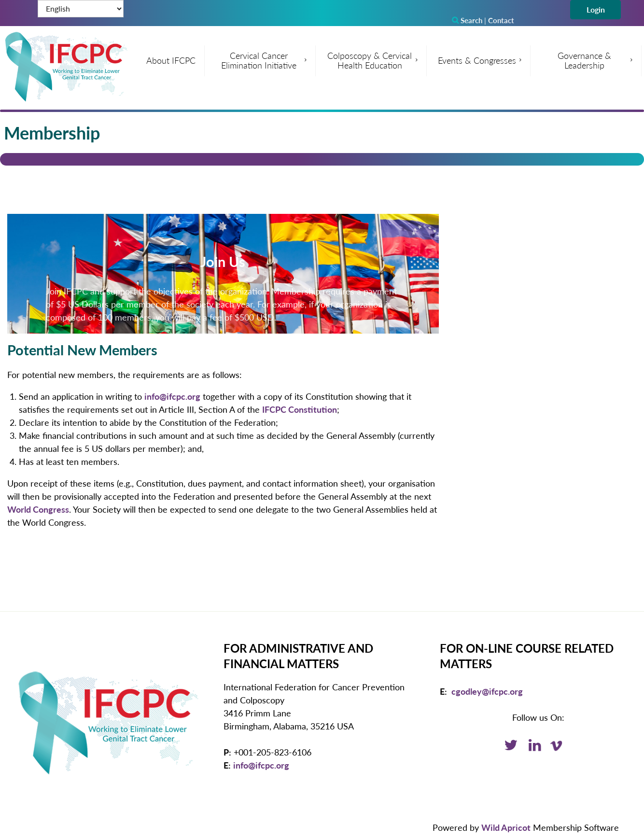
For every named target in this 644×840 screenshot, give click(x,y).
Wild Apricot (506, 827)
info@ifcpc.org (172, 396)
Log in (595, 10)
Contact (501, 20)
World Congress (38, 509)
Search (467, 20)
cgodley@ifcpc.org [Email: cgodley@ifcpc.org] (487, 691)
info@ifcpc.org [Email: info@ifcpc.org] (261, 765)
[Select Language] (81, 9)
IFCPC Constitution (300, 409)
